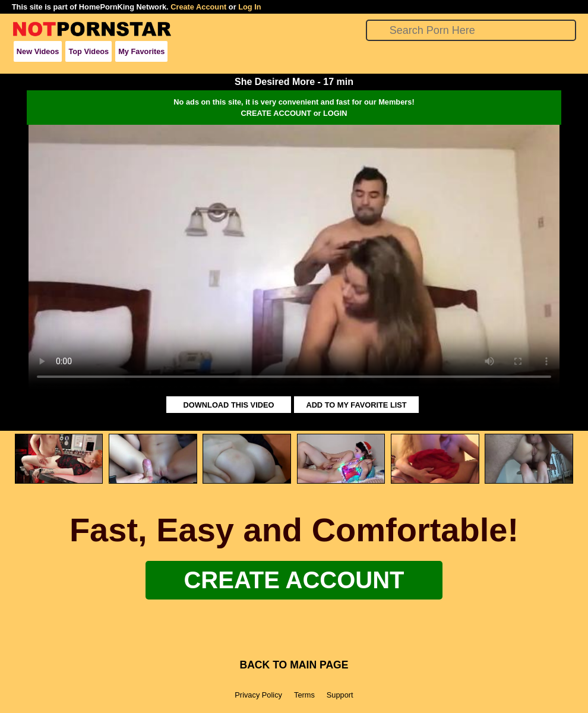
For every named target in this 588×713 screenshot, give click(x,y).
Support (340, 695)
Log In (249, 7)
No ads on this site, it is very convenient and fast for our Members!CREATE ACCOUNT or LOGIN (294, 108)
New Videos (38, 51)
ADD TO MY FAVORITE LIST (356, 405)
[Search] (471, 30)
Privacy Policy (258, 695)
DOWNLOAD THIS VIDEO (229, 405)
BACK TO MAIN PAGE (294, 665)
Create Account (198, 7)
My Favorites (141, 51)
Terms (304, 695)
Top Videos (88, 51)
